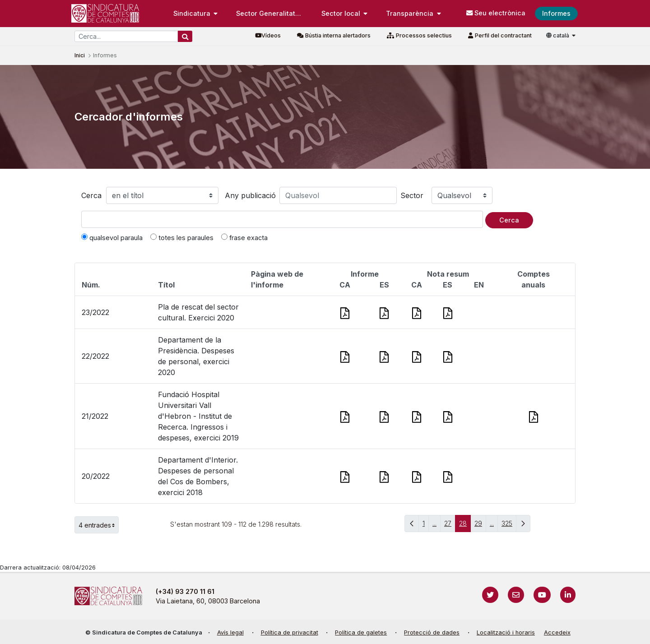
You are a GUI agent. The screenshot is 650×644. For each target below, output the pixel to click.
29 (480, 526)
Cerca (91, 195)
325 (509, 526)
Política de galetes (361, 632)
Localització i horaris (506, 632)
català (558, 35)
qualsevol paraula (112, 237)
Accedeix (557, 632)
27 (450, 526)
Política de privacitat (290, 632)
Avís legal (230, 632)
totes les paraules (182, 237)
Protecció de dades (432, 632)
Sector (412, 195)
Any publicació (250, 195)
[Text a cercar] (282, 219)
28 (465, 526)
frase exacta (244, 237)
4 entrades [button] (99, 525)
